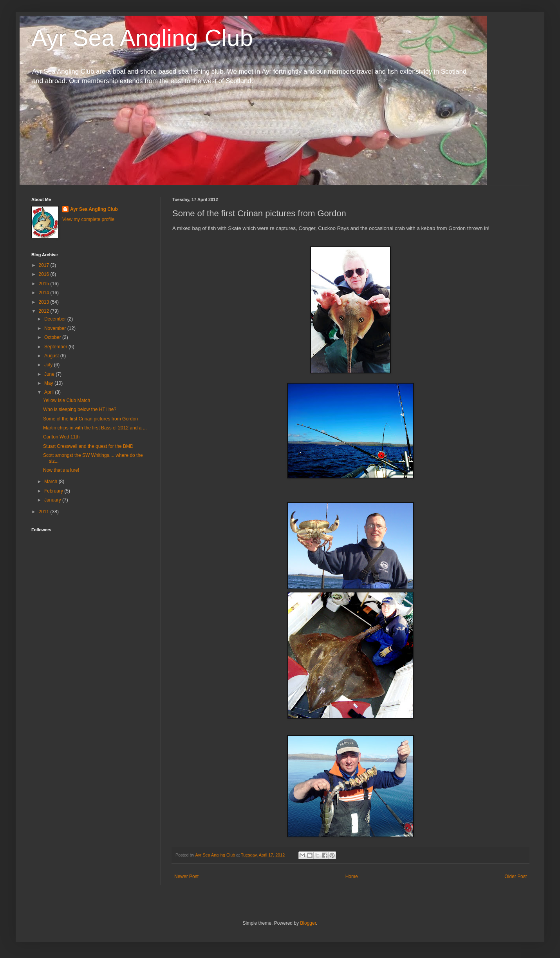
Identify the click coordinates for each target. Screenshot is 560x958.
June (50, 374)
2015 (45, 284)
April (50, 392)
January (53, 500)
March (51, 482)
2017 (45, 265)
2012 (45, 311)
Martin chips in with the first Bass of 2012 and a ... (95, 428)
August (52, 356)
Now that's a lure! (61, 470)
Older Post (516, 877)
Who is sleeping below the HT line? (80, 409)
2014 (45, 293)
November (56, 328)
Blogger (308, 923)
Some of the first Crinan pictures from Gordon (90, 419)
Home (352, 877)
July (49, 365)
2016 (45, 274)
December (56, 319)
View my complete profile (88, 219)
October (53, 337)
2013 (45, 302)
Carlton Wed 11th (61, 437)
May (49, 383)
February (54, 491)
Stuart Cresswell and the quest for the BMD (88, 446)
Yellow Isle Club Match (67, 400)
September (56, 347)
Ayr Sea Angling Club (142, 38)
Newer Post (186, 877)
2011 (45, 512)
